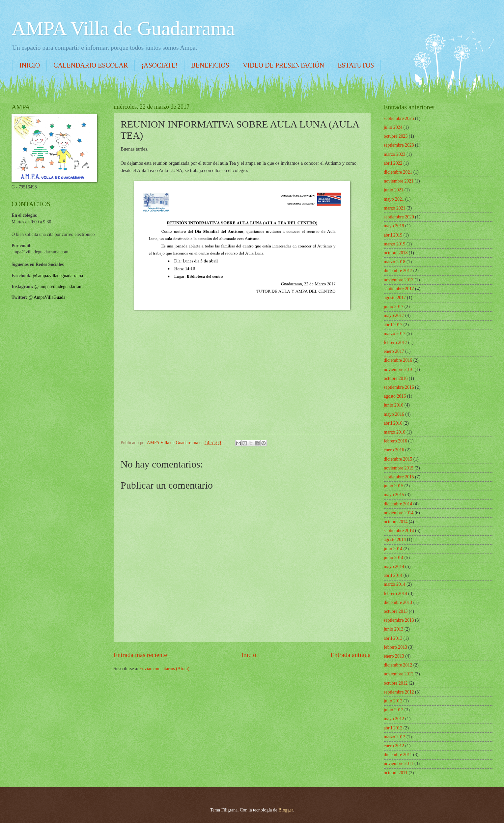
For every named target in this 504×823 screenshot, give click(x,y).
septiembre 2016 (399, 387)
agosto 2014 (395, 539)
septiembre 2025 (399, 118)
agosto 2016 (395, 396)
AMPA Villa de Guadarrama (123, 28)
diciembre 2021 (398, 172)
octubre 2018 (396, 253)
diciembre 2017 (398, 271)
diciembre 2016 (398, 360)
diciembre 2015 (398, 459)
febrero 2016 (395, 441)
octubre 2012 (396, 683)
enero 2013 (394, 656)
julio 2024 (393, 127)
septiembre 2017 (399, 289)
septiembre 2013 (399, 620)
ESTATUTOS (356, 65)
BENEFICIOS (210, 65)
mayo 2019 (394, 226)
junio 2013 (393, 629)
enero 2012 (394, 746)
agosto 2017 (395, 298)
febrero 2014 (395, 594)
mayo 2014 (394, 567)
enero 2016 (394, 450)
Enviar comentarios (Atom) (164, 669)
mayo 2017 (394, 315)
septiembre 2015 (399, 477)
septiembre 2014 (399, 531)
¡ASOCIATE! (159, 65)
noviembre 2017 (399, 280)
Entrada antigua (350, 655)
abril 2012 (393, 728)
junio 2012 (393, 710)
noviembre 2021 (399, 181)
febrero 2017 (395, 342)
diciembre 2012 (398, 665)
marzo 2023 (395, 154)
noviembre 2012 (399, 674)
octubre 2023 (396, 136)
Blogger (286, 810)
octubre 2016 (396, 378)
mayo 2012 (394, 719)
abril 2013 (393, 638)
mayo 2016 (394, 414)
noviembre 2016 (399, 369)
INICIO (30, 65)
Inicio (249, 655)
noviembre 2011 (399, 764)
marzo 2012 (395, 737)
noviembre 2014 (399, 513)
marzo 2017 (395, 334)
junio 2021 (393, 190)
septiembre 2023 (399, 145)
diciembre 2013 (398, 602)
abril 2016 (393, 423)
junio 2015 (393, 486)
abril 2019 (393, 235)
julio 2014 (393, 549)
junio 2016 (393, 405)
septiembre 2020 (399, 217)
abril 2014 (393, 575)
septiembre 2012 (399, 692)
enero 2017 (394, 351)
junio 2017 (393, 307)
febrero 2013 (395, 647)
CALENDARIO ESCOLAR (91, 65)
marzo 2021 (395, 208)
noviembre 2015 (399, 468)
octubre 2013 (396, 611)
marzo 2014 (395, 584)
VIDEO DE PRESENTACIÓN (283, 65)
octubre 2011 (396, 773)
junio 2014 (393, 558)
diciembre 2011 (398, 755)
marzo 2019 (395, 244)
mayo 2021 (394, 199)
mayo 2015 (394, 495)
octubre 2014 (396, 522)
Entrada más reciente (140, 655)
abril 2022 (393, 163)
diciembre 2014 (398, 504)
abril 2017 (393, 325)
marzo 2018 (395, 262)
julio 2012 (393, 701)
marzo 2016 (395, 432)
